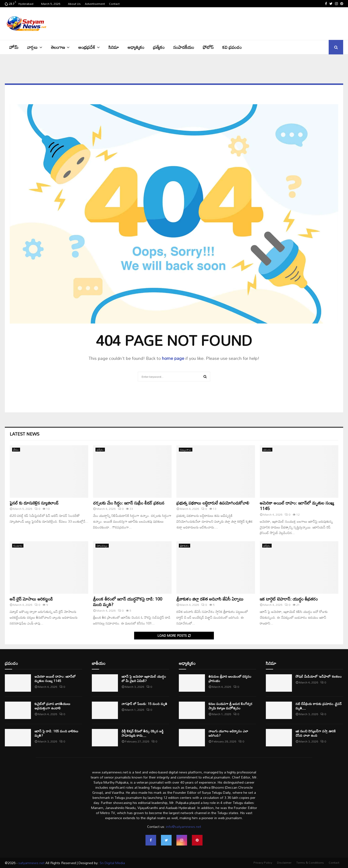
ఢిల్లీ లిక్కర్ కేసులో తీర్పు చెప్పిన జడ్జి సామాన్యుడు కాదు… (143, 733)
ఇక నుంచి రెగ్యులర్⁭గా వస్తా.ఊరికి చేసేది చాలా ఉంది (316, 733)
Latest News (25, 434)
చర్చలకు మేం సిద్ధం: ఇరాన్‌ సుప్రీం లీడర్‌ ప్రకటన (129, 503)
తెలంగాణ (58, 47)
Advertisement (95, 4)
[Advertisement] (255, 23)
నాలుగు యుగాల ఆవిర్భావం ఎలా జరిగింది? (228, 733)
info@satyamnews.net (184, 827)
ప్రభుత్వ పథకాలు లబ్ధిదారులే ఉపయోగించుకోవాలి (213, 503)
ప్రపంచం (267, 450)
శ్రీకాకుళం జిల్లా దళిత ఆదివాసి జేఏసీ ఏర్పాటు (210, 599)
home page (173, 358)
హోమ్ (14, 47)
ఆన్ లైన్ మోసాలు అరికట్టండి (31, 599)
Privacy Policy (263, 862)
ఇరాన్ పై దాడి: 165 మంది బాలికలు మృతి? (56, 733)
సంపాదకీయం (184, 47)
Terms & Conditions (310, 862)
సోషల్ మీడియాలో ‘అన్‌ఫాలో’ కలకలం (319, 676)
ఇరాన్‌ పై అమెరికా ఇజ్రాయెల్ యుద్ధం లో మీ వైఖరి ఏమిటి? (144, 679)
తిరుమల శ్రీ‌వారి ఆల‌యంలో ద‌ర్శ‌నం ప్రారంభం (230, 679)
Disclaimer (284, 862)
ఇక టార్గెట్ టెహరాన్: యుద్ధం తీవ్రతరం (289, 599)
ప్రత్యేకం (159, 47)
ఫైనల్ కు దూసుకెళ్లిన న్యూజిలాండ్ (34, 503)
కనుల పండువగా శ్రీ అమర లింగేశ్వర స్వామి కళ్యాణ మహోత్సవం (230, 706)
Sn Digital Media (112, 863)
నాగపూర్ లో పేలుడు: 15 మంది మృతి (144, 704)
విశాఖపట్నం (102, 546)
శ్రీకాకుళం (185, 546)
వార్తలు (32, 47)
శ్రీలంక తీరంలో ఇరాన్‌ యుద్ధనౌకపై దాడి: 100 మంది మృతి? (128, 602)
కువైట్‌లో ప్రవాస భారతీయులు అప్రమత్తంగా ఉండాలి (52, 706)
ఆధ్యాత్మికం (136, 47)
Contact (114, 4)
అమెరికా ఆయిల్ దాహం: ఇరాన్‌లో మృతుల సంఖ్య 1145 (297, 506)
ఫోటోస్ (208, 47)
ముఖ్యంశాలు (186, 450)
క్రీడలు (16, 450)
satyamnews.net (31, 863)
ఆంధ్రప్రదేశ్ (87, 47)
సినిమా (114, 47)
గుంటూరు (18, 546)
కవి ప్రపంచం (232, 47)
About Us (74, 4)
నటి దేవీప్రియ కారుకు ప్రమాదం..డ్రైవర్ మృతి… (319, 706)
